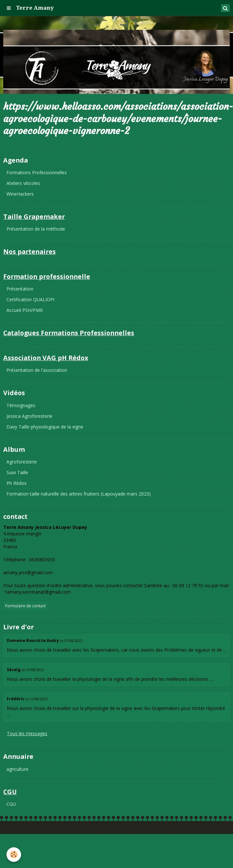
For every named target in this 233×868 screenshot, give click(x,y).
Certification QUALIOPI (30, 299)
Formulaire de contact (25, 606)
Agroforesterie (22, 462)
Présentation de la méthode (36, 229)
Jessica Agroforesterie (29, 416)
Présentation (20, 289)
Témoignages (21, 405)
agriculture (17, 769)
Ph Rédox (17, 483)
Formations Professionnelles (37, 172)
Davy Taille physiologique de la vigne (45, 427)
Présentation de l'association (37, 370)
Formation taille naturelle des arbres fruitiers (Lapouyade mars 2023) (79, 494)
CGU (11, 804)
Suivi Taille (17, 472)
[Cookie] (14, 855)
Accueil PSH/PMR (25, 310)
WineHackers (20, 194)
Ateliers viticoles (23, 183)
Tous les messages (27, 733)
